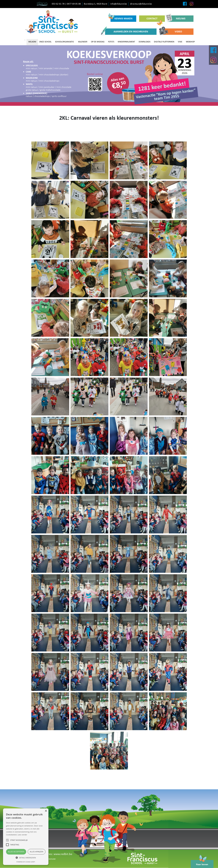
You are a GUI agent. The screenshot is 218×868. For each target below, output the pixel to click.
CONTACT (154, 20)
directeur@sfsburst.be (141, 4)
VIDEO (173, 32)
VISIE (180, 42)
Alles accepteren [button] (16, 852)
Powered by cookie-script (26, 862)
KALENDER (83, 42)
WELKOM (32, 42)
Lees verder (22, 835)
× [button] (46, 811)
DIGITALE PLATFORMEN (164, 42)
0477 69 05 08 (74, 4)
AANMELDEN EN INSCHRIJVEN (127, 32)
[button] (26, 858)
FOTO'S (111, 42)
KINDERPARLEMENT (126, 42)
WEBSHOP (190, 42)
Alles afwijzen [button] (37, 852)
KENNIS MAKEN (121, 18)
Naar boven (202, 863)
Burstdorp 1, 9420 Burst (96, 4)
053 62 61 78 (58, 4)
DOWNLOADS (145, 42)
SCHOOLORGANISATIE (64, 42)
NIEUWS (177, 19)
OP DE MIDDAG (98, 42)
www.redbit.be (63, 854)
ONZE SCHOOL (45, 42)
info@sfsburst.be (119, 4)
